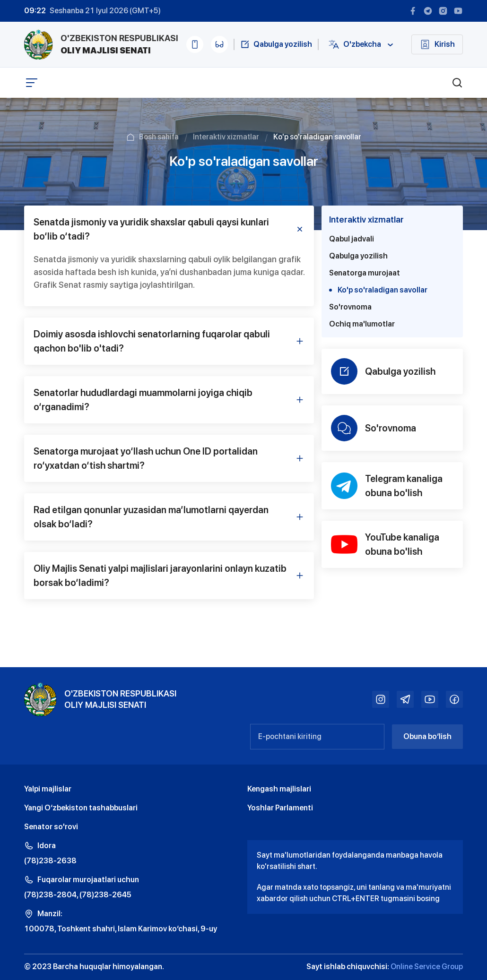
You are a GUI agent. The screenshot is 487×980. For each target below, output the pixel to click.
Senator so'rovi (51, 827)
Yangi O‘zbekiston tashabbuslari (81, 808)
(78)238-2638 (50, 861)
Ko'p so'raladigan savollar (378, 290)
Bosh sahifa (159, 137)
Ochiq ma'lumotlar (362, 324)
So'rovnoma (350, 307)
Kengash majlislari (279, 789)
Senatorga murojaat (365, 273)
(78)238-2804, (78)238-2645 (78, 895)
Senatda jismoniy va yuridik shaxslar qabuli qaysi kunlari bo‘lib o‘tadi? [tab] (169, 229)
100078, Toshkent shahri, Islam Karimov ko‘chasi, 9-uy (121, 929)
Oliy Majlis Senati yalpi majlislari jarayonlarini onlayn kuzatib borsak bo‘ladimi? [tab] (169, 576)
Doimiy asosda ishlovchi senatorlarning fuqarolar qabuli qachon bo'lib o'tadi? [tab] (169, 341)
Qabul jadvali (352, 239)
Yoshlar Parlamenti (280, 808)
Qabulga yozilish (358, 256)
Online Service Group (427, 967)
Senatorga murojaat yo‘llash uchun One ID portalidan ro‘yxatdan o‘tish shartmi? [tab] (169, 458)
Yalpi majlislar (48, 789)
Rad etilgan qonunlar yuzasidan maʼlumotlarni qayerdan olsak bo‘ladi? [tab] (169, 517)
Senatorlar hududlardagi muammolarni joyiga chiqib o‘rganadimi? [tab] (169, 400)
